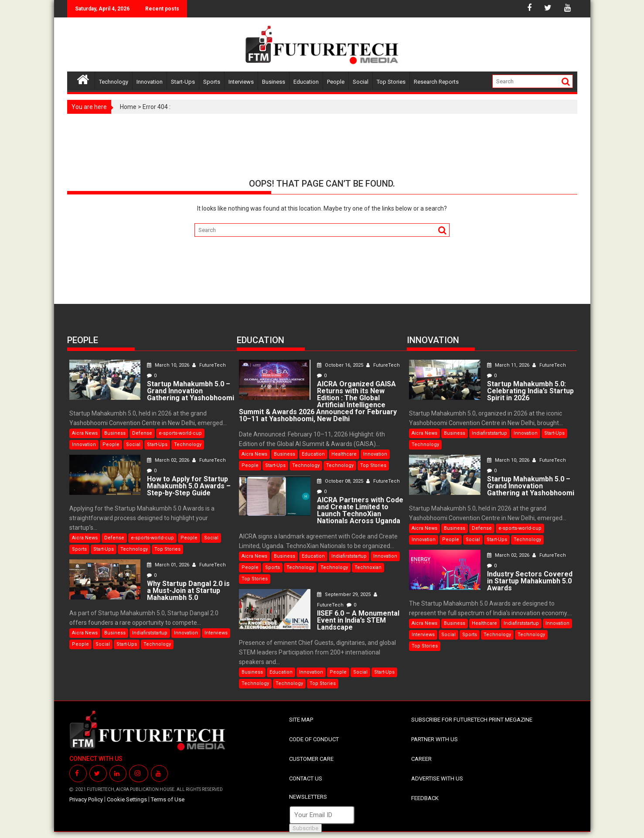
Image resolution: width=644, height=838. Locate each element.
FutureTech (209, 365)
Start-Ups (183, 82)
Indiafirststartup (150, 633)
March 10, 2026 (169, 365)
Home (128, 107)
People (336, 82)
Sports (212, 82)
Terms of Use (168, 799)
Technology (114, 82)
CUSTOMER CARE (311, 759)
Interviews (241, 82)
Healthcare (344, 454)
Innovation (150, 82)
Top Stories (391, 82)
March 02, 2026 (169, 460)
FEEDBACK (425, 798)
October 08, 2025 (341, 481)
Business (274, 82)
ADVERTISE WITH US (437, 778)
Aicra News (85, 433)
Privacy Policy (86, 799)
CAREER (421, 759)
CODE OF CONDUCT (314, 739)
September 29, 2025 (344, 594)
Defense (142, 433)
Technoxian (368, 567)
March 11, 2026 (509, 365)
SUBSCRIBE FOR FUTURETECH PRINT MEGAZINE (472, 720)
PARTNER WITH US (434, 739)
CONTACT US (306, 778)
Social (361, 82)
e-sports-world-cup (180, 433)
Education (306, 82)
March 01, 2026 (169, 565)
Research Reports (436, 82)
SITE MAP (301, 720)
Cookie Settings (127, 799)
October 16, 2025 (341, 365)
